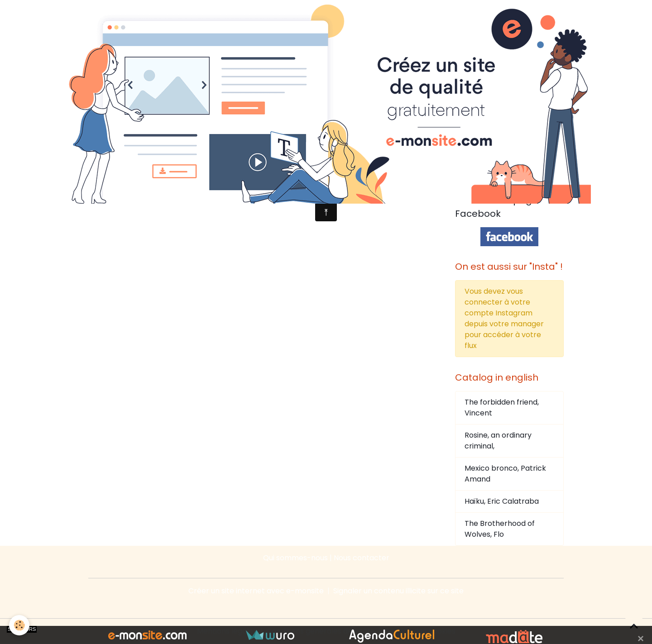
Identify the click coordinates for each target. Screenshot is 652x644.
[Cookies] (19, 625)
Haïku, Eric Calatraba (502, 501)
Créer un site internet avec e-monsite (256, 591)
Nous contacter (362, 558)
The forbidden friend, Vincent (502, 408)
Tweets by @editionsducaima (507, 174)
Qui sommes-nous (295, 558)
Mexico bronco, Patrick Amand (505, 474)
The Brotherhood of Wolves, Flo (500, 529)
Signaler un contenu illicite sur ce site (398, 591)
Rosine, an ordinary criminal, (498, 441)
